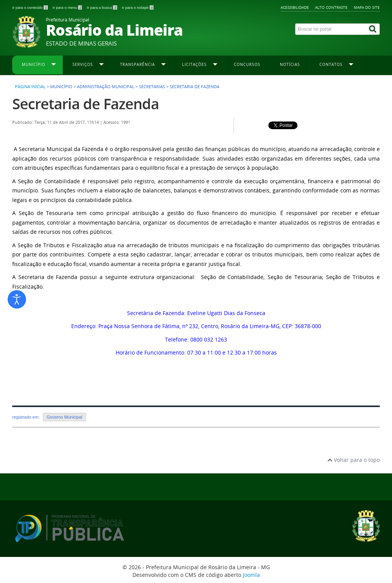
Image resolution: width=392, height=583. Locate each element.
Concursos (247, 64)
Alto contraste (331, 7)
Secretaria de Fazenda (86, 104)
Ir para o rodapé (138, 7)
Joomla (251, 575)
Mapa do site (367, 7)
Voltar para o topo (354, 460)
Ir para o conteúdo (30, 7)
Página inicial (30, 87)
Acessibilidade (295, 7)
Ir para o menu (68, 7)
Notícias (290, 64)
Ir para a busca (102, 7)
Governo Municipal (65, 417)
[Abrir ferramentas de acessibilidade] (17, 299)
